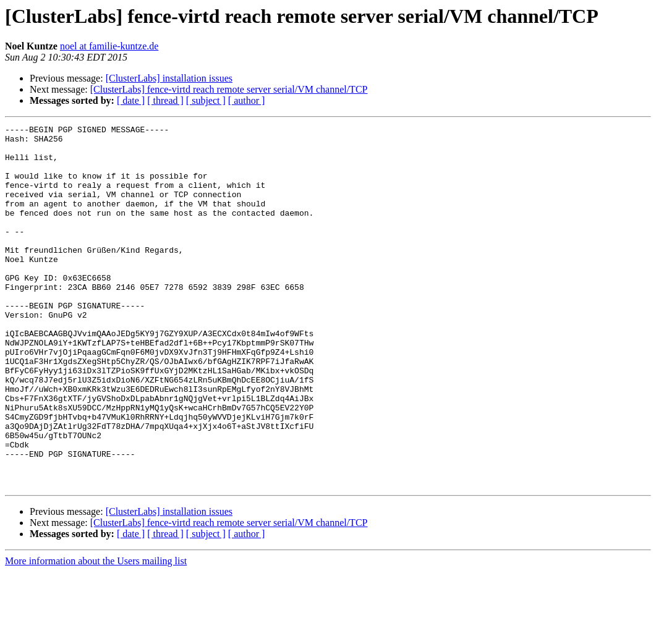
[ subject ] (206, 100)
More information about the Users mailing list (96, 633)
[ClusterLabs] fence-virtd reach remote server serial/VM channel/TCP (229, 89)
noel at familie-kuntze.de (109, 46)
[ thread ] (165, 100)
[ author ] (247, 100)
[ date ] (131, 100)
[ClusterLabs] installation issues (169, 78)
